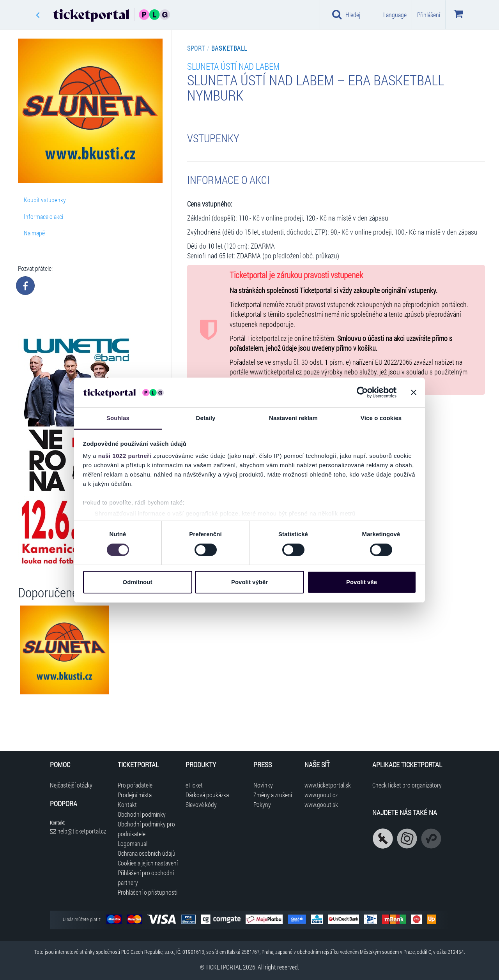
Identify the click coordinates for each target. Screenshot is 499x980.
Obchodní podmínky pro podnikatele (146, 829)
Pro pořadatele (135, 785)
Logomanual (133, 843)
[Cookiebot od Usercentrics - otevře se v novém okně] (362, 392)
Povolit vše (362, 582)
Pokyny (262, 804)
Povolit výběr (249, 582)
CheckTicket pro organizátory (407, 785)
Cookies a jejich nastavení (148, 863)
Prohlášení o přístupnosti (148, 892)
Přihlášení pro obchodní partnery (146, 878)
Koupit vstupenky (45, 200)
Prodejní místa (135, 795)
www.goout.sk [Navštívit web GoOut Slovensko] (321, 804)
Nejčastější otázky (71, 785)
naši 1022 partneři (125, 456)
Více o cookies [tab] (381, 418)
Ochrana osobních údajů (147, 853)
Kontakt (127, 804)
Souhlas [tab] (118, 418)
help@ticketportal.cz (78, 831)
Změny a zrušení (273, 795)
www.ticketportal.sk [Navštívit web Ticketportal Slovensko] (328, 785)
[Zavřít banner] (414, 392)
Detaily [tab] (206, 418)
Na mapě (34, 233)
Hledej (346, 14)
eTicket (194, 785)
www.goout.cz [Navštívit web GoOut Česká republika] (321, 795)
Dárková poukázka (207, 795)
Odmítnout (138, 582)
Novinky (263, 785)
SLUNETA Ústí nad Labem (233, 66)
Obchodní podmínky (142, 814)
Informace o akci (43, 216)
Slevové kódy (201, 804)
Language (395, 15)
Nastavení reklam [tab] (293, 418)
